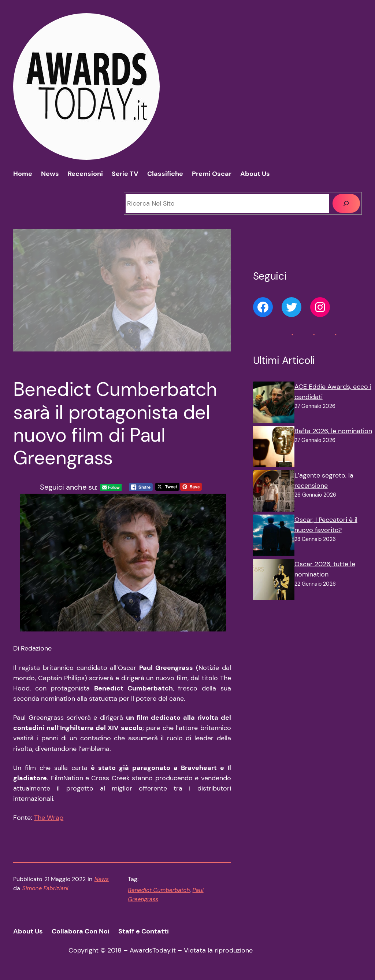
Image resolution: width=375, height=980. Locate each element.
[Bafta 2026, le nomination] (274, 448)
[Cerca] (346, 203)
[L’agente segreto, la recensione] (274, 492)
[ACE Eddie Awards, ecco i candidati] (274, 404)
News (102, 879)
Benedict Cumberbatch (159, 890)
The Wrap (49, 818)
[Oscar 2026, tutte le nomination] (274, 581)
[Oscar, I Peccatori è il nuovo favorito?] (274, 537)
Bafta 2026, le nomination (333, 431)
